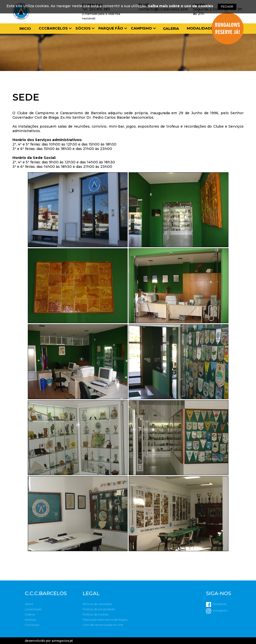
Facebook (220, 604)
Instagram (220, 610)
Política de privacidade (99, 609)
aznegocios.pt (62, 641)
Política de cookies (95, 614)
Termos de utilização (97, 604)
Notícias (30, 620)
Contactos (32, 625)
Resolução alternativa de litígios (105, 620)
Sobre (29, 604)
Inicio (25, 29)
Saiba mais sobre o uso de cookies (180, 6)
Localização (33, 609)
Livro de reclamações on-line (103, 625)
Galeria (171, 29)
